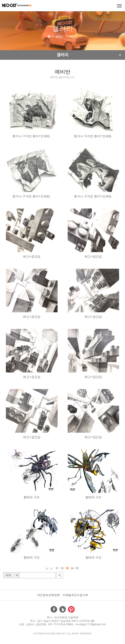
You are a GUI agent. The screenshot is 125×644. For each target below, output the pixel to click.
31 (57, 568)
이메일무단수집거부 (75, 595)
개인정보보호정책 (48, 595)
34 (72, 568)
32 (62, 568)
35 (77, 568)
